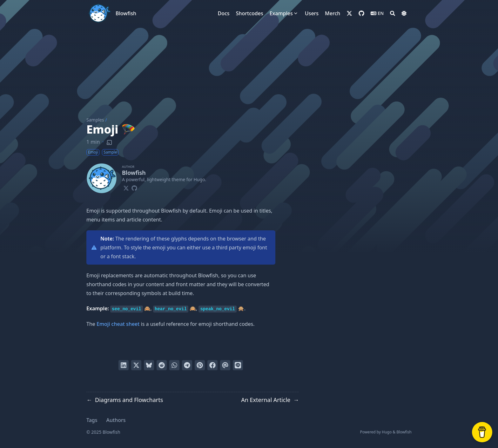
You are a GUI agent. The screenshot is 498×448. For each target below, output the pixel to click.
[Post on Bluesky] (149, 365)
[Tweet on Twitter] (136, 365)
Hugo (387, 432)
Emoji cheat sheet (118, 324)
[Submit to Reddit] (162, 365)
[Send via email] (225, 365)
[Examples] (281, 13)
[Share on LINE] (238, 365)
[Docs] (224, 13)
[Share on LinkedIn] (124, 365)
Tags (92, 420)
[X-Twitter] (126, 187)
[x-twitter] (349, 13)
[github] (361, 13)
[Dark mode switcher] (404, 13)
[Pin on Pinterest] (200, 365)
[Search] (393, 13)
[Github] (134, 187)
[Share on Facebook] (212, 365)
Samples (95, 120)
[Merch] (333, 13)
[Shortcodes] (250, 13)
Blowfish (126, 13)
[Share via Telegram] (187, 365)
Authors (116, 420)
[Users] (312, 13)
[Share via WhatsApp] (174, 365)
